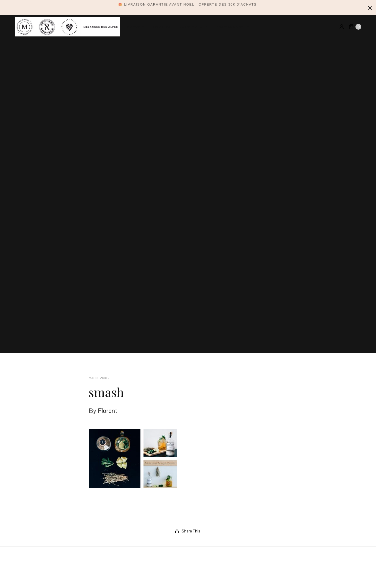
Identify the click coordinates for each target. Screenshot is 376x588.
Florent (108, 411)
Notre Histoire (193, 27)
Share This (188, 531)
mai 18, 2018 (98, 378)
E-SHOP (134, 27)
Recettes (162, 27)
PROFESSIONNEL (231, 27)
